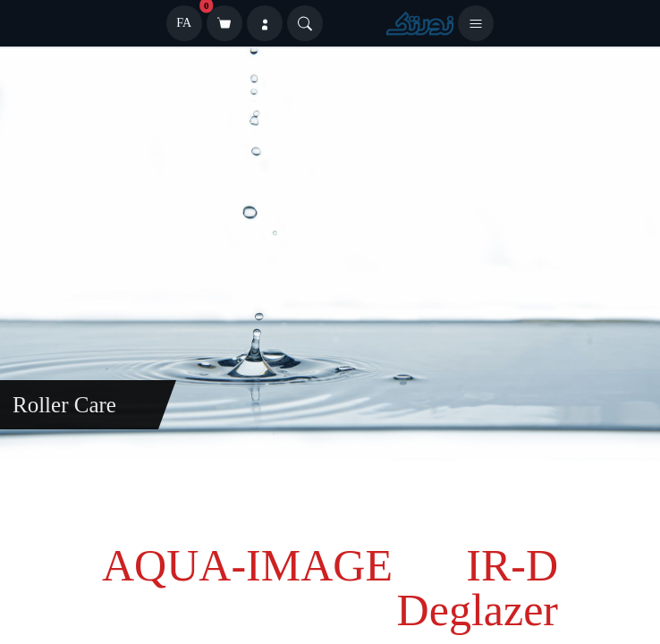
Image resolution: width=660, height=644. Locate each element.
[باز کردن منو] (476, 23)
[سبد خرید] (224, 23)
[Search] (305, 23)
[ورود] (265, 23)
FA (184, 23)
